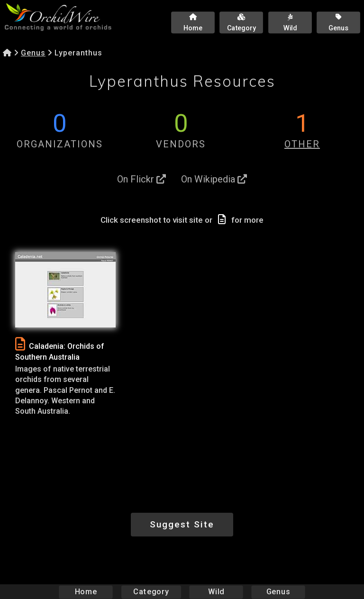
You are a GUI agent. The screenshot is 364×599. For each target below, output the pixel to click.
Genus (33, 53)
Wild (216, 592)
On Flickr (141, 179)
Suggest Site (182, 524)
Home (86, 592)
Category (151, 592)
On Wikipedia (214, 179)
